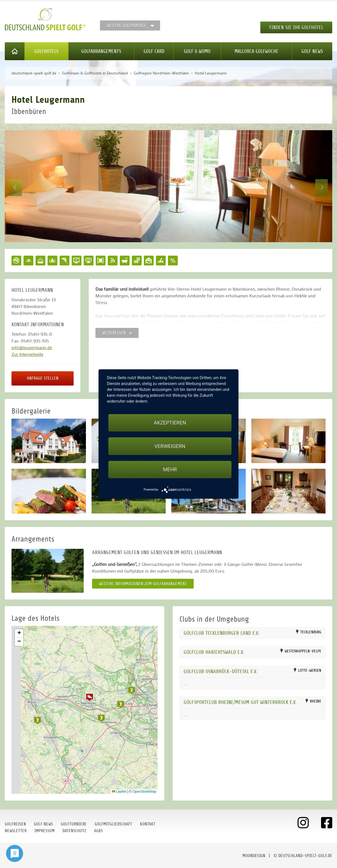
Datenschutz (74, 831)
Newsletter (16, 831)
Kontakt (148, 824)
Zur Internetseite (27, 354)
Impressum (45, 831)
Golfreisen (15, 824)
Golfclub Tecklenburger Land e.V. (221, 633)
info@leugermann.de (32, 347)
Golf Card (154, 51)
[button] (90, 697)
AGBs (98, 831)
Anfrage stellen (43, 378)
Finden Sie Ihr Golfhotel (296, 27)
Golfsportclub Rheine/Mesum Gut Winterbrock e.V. (240, 702)
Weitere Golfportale (127, 25)
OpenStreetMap (144, 792)
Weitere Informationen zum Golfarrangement (143, 584)
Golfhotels (46, 51)
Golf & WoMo (197, 51)
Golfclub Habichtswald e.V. (214, 652)
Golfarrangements (101, 51)
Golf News (312, 51)
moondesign (254, 856)
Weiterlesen (117, 333)
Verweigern (170, 446)
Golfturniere (74, 824)
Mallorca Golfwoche (257, 51)
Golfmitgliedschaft (113, 824)
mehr (170, 469)
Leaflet (119, 792)
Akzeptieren (170, 423)
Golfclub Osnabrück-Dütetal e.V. (220, 671)
